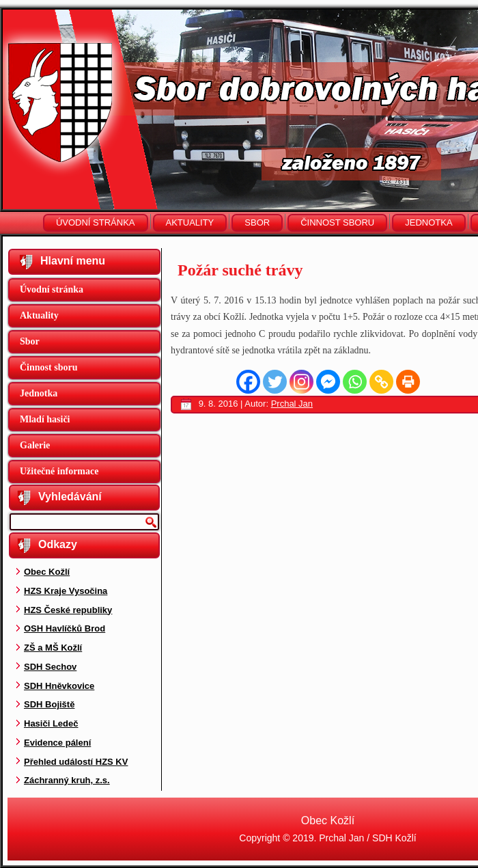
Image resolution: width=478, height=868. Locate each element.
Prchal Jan (292, 404)
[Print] (408, 382)
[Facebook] (248, 382)
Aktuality (190, 222)
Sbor (257, 222)
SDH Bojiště (49, 704)
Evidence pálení (57, 743)
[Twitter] (275, 382)
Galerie (35, 445)
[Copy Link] (381, 382)
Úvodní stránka (96, 222)
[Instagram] (301, 382)
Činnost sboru (337, 222)
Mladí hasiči (45, 419)
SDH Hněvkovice (59, 686)
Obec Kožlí (47, 572)
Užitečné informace (59, 471)
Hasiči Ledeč (51, 723)
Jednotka (428, 222)
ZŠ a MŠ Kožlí (53, 648)
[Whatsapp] (355, 382)
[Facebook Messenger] (328, 382)
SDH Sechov (50, 667)
